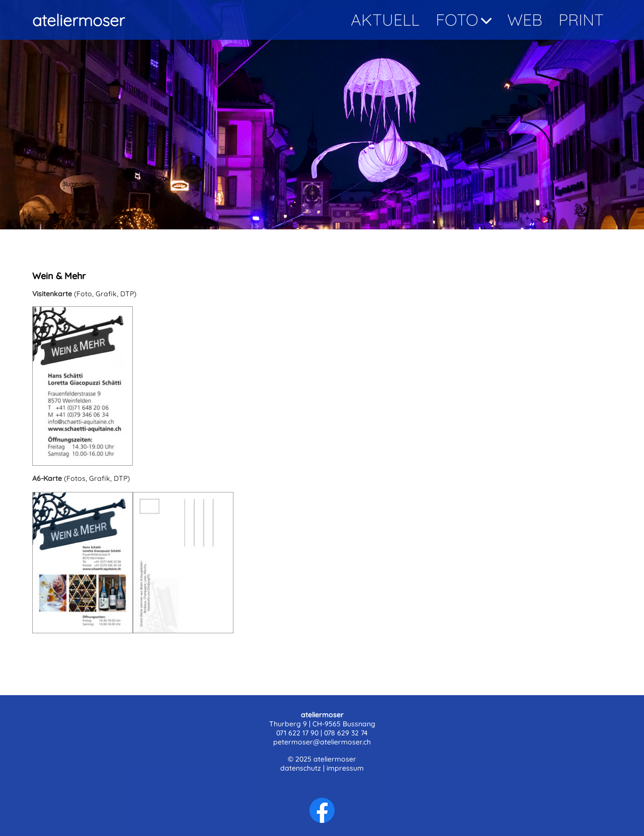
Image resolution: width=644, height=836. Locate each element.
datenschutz (301, 768)
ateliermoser (78, 20)
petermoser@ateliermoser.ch (322, 742)
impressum (345, 768)
